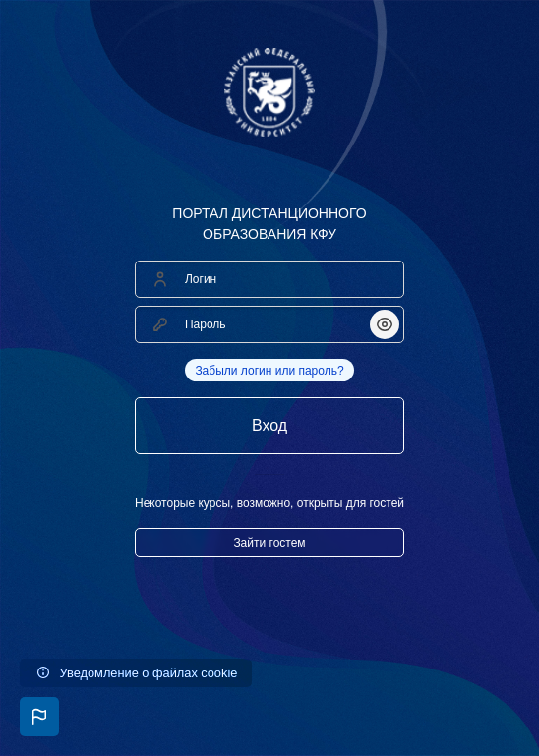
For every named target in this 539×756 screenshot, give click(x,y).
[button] (39, 717)
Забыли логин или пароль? (269, 371)
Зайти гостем (269, 543)
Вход (269, 425)
